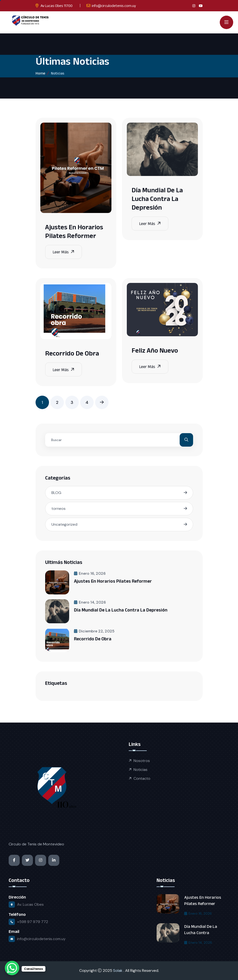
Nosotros (142, 761)
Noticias (140, 770)
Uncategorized (64, 524)
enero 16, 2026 (90, 573)
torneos (58, 509)
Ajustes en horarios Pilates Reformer (113, 581)
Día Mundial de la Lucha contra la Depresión (157, 199)
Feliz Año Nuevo (155, 350)
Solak (118, 971)
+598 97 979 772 (33, 922)
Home (40, 73)
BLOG (56, 493)
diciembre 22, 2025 (94, 631)
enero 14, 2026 (90, 602)
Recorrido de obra (72, 353)
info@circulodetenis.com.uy (114, 6)
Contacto (142, 778)
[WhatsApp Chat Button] (12, 968)
